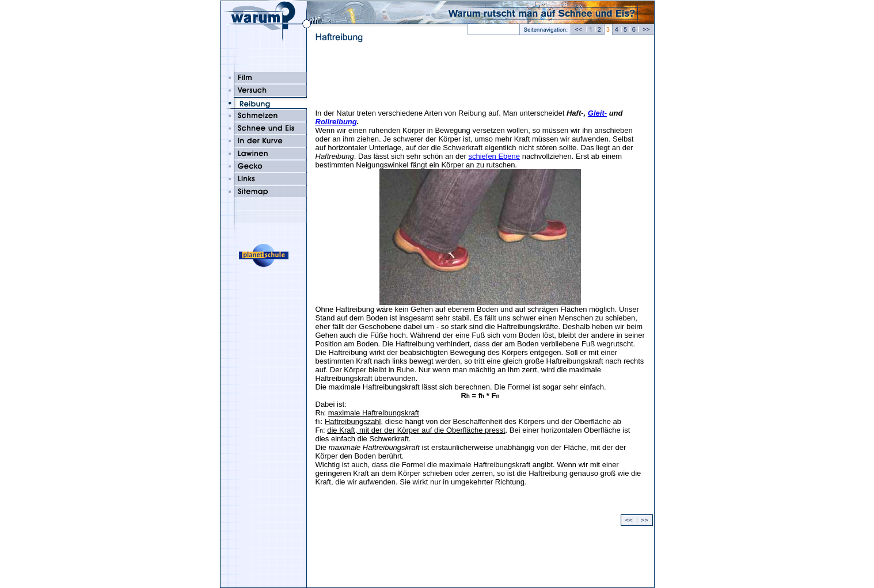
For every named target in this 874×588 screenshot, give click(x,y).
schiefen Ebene (494, 156)
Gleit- (597, 113)
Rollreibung (336, 122)
